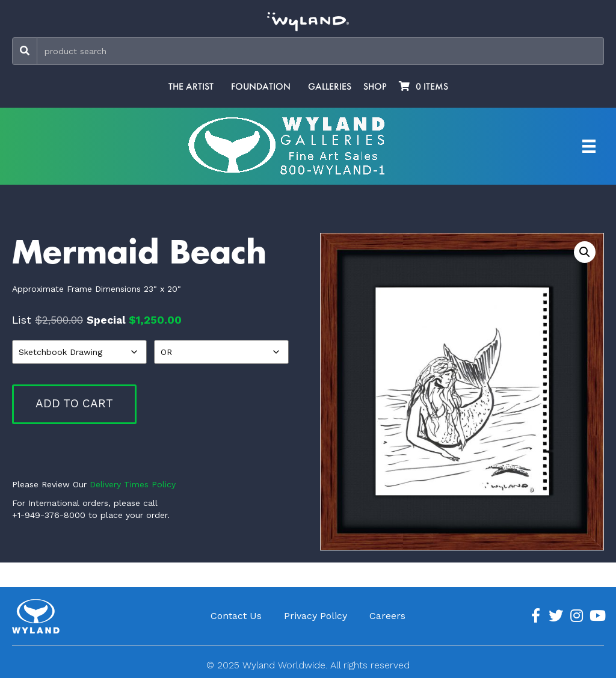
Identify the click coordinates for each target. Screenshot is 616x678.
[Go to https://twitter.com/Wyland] (556, 616)
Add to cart (74, 403)
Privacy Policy (316, 616)
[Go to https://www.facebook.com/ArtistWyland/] (535, 616)
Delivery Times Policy (133, 484)
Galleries (330, 87)
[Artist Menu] (589, 146)
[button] (585, 252)
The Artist (191, 87)
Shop (375, 87)
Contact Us (236, 616)
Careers (387, 616)
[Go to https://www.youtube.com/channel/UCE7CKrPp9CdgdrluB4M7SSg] (597, 616)
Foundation (261, 87)
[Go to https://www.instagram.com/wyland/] (576, 616)
